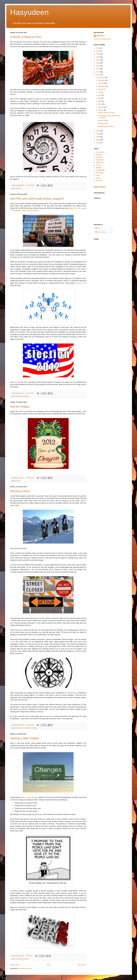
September (102, 86)
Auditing (99, 155)
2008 (98, 140)
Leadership (28, 728)
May (100, 98)
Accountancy (100, 152)
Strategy (19, 188)
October (101, 83)
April (100, 101)
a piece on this (81, 283)
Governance (20, 728)
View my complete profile (102, 39)
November (102, 80)
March (100, 104)
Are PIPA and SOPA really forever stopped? (37, 199)
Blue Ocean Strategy (30, 797)
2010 (98, 134)
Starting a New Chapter (25, 738)
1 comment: (29, 956)
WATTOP (99, 181)
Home (49, 965)
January (101, 110)
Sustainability (100, 170)
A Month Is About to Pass (26, 37)
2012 (98, 75)
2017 (98, 60)
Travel (98, 175)
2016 (98, 63)
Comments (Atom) (26, 969)
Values (98, 178)
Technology (25, 396)
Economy (99, 157)
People (18, 481)
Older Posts (82, 965)
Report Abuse (100, 187)
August (101, 89)
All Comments (101, 232)
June (100, 95)
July (100, 92)
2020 (98, 51)
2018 (98, 57)
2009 (98, 137)
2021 (98, 48)
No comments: (30, 185)
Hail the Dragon (20, 407)
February (101, 107)
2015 (98, 66)
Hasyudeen (29, 12)
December (102, 77)
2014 (98, 69)
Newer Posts (15, 965)
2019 (98, 54)
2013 (98, 72)
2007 (98, 143)
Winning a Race (20, 491)
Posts (98, 228)
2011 (98, 131)
